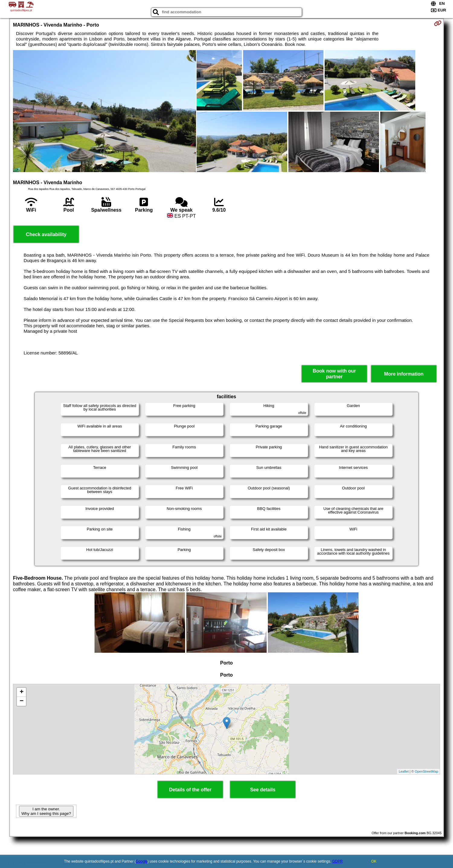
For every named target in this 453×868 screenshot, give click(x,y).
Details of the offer (190, 790)
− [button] (22, 701)
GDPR (337, 861)
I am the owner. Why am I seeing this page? (46, 811)
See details (263, 790)
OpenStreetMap (426, 771)
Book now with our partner (334, 374)
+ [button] (22, 692)
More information (404, 374)
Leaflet (404, 771)
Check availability (46, 234)
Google (142, 861)
